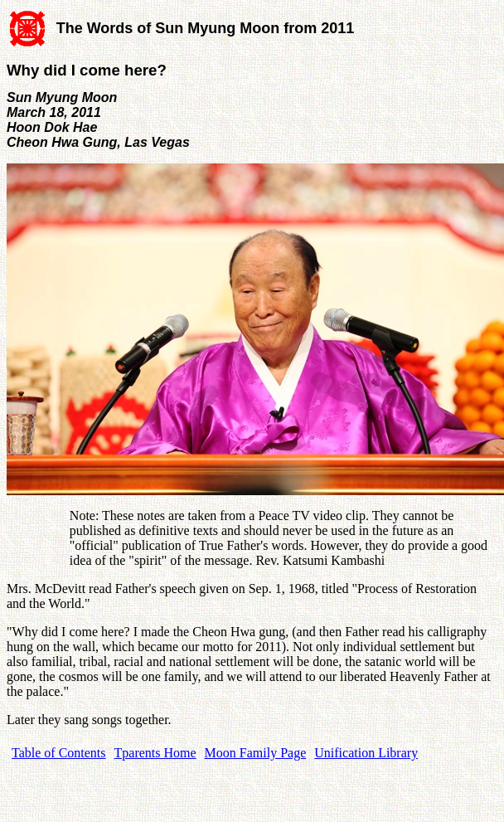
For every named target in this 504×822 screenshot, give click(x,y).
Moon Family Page (256, 753)
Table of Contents (59, 753)
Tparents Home (155, 753)
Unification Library (366, 753)
